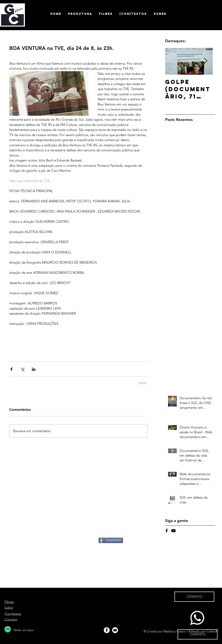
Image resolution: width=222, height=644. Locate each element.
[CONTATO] (198, 634)
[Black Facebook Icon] (167, 531)
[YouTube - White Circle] (115, 630)
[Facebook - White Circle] (107, 630)
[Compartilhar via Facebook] (11, 369)
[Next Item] (205, 61)
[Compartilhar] (111, 540)
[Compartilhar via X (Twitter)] (23, 369)
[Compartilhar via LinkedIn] (34, 369)
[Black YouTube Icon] (173, 531)
